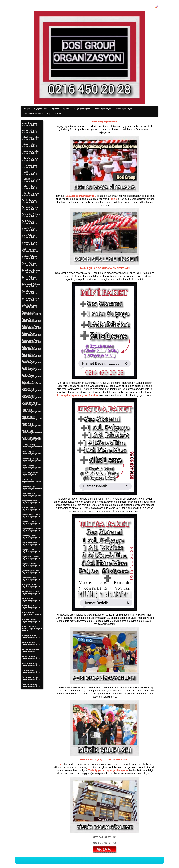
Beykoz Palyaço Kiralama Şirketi (29, 187)
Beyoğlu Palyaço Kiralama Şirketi (29, 173)
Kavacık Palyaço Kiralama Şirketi (29, 243)
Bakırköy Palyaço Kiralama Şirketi (30, 159)
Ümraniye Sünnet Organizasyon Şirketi (31, 678)
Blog (49, 114)
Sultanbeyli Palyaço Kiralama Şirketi (31, 285)
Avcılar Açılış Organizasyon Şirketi (31, 320)
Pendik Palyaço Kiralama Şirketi (29, 264)
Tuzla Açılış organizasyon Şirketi (31, 481)
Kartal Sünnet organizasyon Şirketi (31, 613)
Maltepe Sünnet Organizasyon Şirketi (31, 636)
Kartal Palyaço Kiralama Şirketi (29, 236)
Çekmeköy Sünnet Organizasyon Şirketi (31, 572)
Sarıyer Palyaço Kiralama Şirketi (29, 278)
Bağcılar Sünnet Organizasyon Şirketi (31, 523)
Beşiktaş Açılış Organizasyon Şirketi (31, 355)
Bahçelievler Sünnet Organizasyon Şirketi (31, 516)
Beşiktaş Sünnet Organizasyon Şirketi (31, 544)
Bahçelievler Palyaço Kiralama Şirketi (31, 138)
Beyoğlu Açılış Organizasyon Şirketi (31, 362)
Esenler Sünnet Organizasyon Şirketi (31, 579)
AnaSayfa (26, 109)
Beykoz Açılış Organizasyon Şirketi (31, 376)
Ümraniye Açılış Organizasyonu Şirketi (32, 488)
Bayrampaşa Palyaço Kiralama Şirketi (31, 152)
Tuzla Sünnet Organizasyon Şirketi (31, 671)
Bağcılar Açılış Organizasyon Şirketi (31, 334)
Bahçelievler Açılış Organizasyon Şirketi (31, 327)
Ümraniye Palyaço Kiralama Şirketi (30, 299)
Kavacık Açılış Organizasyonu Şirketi (32, 432)
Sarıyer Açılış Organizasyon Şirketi (31, 467)
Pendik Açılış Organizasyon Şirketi (31, 453)
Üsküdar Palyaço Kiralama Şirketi (30, 306)
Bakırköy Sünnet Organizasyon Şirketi (31, 537)
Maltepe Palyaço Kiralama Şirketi (29, 257)
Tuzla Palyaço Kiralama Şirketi (29, 292)
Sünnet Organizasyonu (103, 109)
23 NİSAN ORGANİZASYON (33, 114)
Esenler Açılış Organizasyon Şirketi (31, 390)
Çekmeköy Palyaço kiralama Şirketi (31, 194)
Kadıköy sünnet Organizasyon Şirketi (31, 606)
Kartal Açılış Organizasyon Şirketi (31, 425)
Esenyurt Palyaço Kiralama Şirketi (30, 208)
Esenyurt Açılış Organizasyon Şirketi (31, 397)
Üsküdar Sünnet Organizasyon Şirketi (31, 685)
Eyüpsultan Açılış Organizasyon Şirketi (31, 404)
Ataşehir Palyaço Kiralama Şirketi (30, 124)
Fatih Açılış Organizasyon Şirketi (31, 411)
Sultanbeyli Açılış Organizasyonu (30, 474)
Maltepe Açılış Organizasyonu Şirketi (32, 446)
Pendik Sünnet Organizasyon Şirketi (31, 643)
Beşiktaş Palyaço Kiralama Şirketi (30, 166)
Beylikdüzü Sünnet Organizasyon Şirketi (31, 558)
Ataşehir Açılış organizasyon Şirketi (31, 313)
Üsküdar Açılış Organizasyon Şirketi (31, 495)
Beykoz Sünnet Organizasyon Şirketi (31, 565)
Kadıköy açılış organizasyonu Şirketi (32, 418)
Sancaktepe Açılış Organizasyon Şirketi (31, 460)
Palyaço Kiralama (41, 109)
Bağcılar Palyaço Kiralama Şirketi (29, 145)
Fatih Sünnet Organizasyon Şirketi (31, 599)
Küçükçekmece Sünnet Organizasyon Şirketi (32, 628)
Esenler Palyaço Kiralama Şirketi (29, 201)
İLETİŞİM (57, 114)
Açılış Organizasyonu (82, 109)
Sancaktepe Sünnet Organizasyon (31, 650)
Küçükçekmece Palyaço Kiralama (30, 250)
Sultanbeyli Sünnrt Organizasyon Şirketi (31, 664)
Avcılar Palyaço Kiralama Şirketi (29, 131)
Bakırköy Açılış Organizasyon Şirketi (31, 348)
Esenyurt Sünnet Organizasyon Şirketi (31, 586)
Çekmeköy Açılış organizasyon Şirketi (31, 383)
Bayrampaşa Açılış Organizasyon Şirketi (31, 341)
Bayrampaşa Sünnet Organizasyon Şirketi (31, 530)
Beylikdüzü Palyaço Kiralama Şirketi (31, 180)
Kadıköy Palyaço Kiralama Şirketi (29, 229)
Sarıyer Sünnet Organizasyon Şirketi (31, 657)
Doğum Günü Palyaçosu (61, 109)
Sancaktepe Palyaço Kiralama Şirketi (31, 271)
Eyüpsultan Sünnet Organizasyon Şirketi (31, 592)
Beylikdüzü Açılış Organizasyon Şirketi (31, 369)
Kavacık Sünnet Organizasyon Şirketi (31, 620)
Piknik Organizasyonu (124, 109)
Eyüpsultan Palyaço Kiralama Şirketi (31, 215)
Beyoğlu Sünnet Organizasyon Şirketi (31, 551)
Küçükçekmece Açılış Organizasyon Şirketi (32, 439)
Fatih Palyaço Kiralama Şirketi (29, 222)
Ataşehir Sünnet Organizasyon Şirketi (31, 502)
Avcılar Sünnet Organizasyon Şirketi (31, 509)
